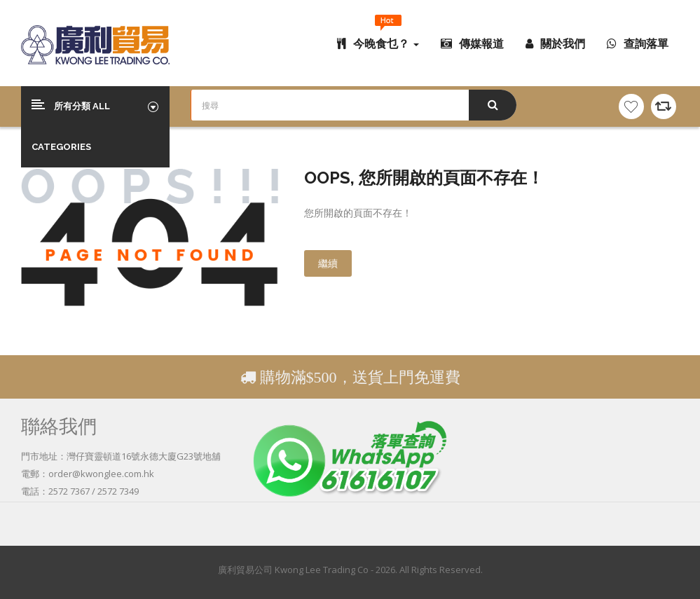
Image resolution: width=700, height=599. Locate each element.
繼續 (328, 263)
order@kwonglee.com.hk (101, 474)
